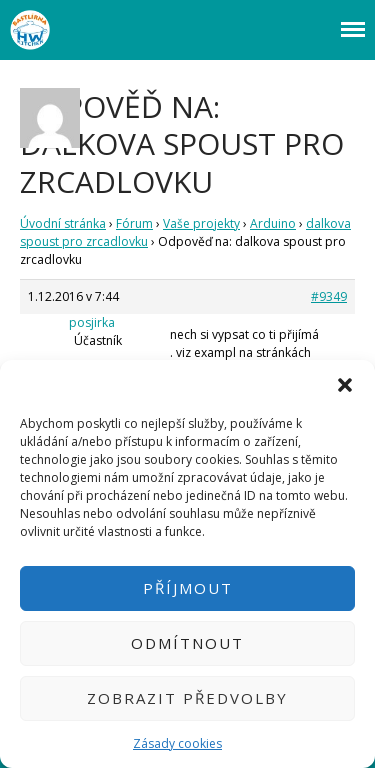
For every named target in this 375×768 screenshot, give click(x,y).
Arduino (273, 223)
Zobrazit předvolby (187, 698)
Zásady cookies (177, 743)
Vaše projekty (201, 223)
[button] (345, 385)
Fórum (134, 223)
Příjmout (188, 588)
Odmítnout (187, 643)
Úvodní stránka (63, 223)
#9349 (329, 296)
